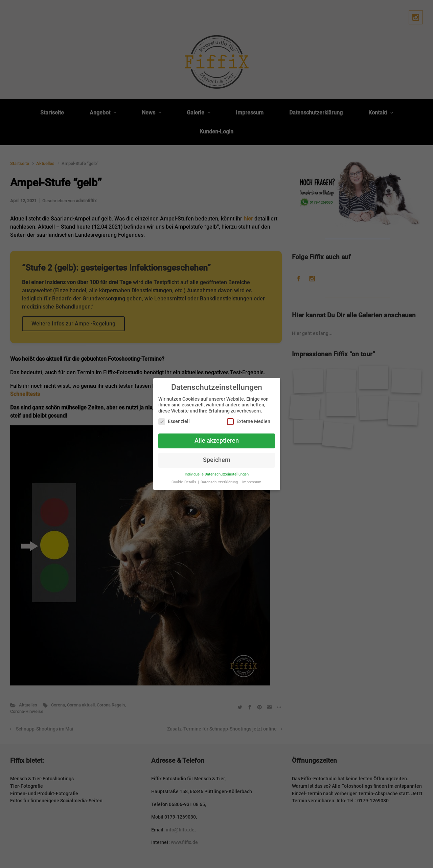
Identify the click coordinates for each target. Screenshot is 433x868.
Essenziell (174, 421)
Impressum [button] (252, 482)
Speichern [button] (217, 460)
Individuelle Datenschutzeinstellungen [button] (217, 474)
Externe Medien (249, 421)
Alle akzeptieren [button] (217, 441)
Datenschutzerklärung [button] (220, 482)
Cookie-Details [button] (184, 482)
